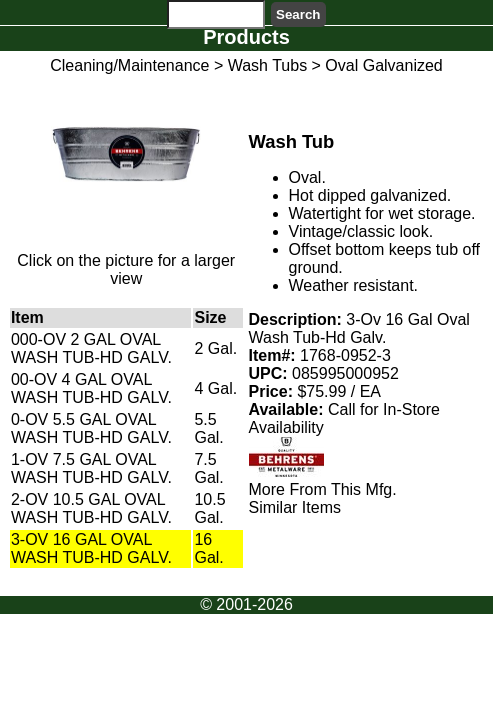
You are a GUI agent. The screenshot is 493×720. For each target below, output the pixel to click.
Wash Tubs (267, 65)
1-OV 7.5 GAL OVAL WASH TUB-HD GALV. (91, 468)
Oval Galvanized (383, 65)
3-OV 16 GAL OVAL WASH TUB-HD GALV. (91, 548)
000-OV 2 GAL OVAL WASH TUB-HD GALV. (91, 348)
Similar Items (295, 507)
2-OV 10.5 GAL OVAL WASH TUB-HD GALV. (91, 508)
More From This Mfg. (323, 489)
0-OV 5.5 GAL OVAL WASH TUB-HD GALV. (91, 428)
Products (246, 37)
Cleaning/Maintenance (129, 65)
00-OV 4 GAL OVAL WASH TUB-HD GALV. (91, 388)
